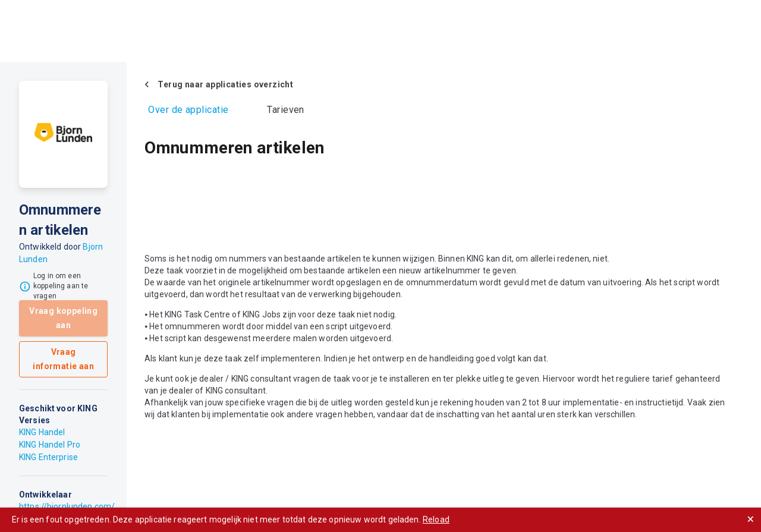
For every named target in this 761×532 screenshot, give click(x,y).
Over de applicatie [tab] (188, 110)
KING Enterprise (48, 457)
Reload (436, 520)
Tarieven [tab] (286, 110)
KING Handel (42, 432)
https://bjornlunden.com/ (67, 506)
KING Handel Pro (50, 445)
